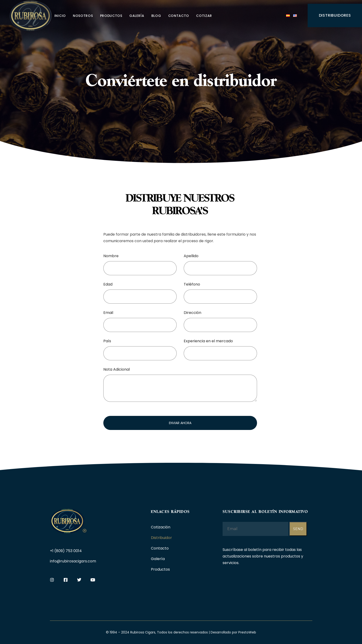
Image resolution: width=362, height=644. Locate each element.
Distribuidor (161, 538)
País (107, 341)
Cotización (161, 527)
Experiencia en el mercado (208, 341)
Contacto (179, 16)
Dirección (192, 313)
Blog (156, 16)
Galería (137, 16)
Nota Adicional (117, 369)
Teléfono (192, 284)
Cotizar (204, 16)
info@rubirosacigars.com (73, 561)
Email (108, 313)
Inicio (60, 16)
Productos (111, 16)
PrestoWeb (247, 632)
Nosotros (83, 16)
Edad (108, 284)
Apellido (191, 256)
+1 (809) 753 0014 (66, 551)
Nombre (111, 256)
